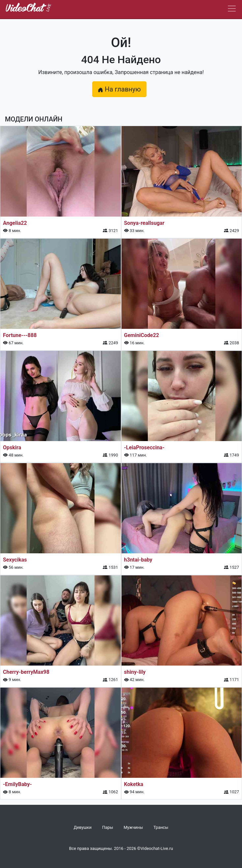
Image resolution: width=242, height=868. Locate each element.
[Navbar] (232, 9)
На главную (119, 89)
